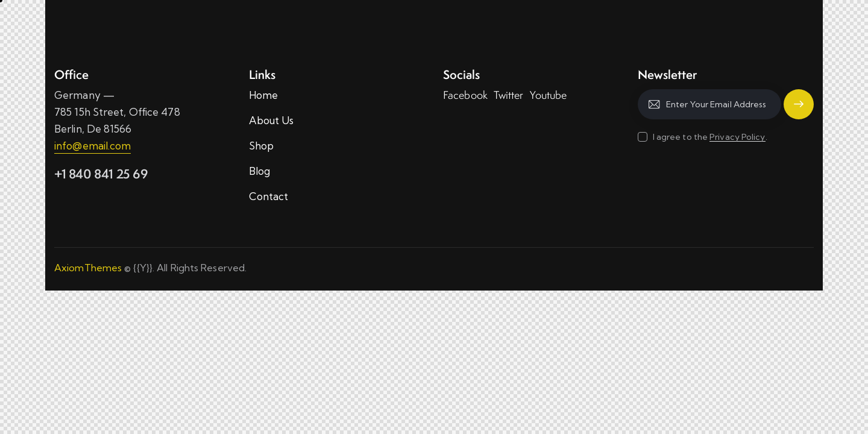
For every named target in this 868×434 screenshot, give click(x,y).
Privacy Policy (737, 137)
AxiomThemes (88, 268)
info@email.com (93, 146)
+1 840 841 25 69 (101, 174)
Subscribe (799, 104)
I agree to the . (710, 137)
